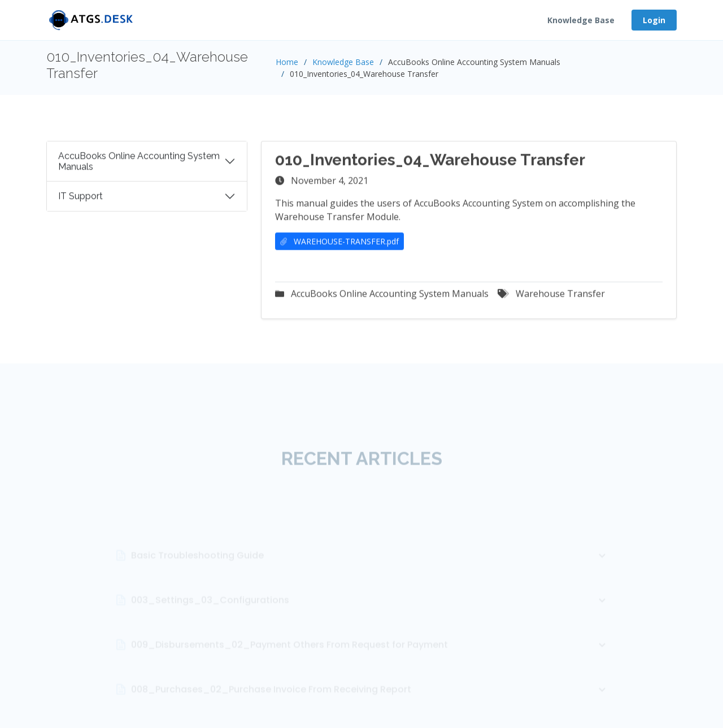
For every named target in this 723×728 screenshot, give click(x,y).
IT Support (80, 201)
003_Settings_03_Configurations (370, 620)
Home (287, 62)
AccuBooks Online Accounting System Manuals (139, 166)
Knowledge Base (581, 20)
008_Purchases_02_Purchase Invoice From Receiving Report (370, 709)
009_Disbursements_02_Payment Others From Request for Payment (370, 665)
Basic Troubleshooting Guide (370, 575)
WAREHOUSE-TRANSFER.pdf (339, 246)
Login (654, 20)
